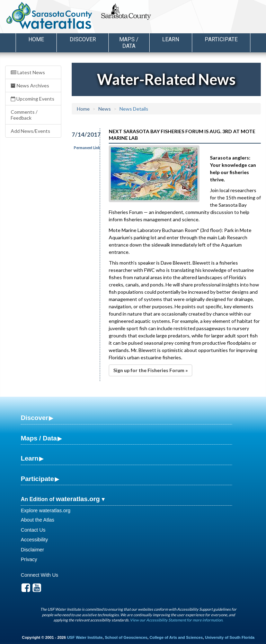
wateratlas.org (78, 499)
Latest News (28, 72)
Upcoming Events (33, 99)
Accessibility (34, 540)
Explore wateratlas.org (46, 510)
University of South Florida (230, 637)
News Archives (30, 85)
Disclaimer (32, 550)
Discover (34, 418)
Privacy (29, 559)
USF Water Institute (85, 637)
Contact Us (33, 530)
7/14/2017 (82, 134)
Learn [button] (171, 39)
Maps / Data (39, 438)
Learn (30, 458)
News (105, 109)
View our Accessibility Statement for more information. (176, 620)
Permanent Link (87, 148)
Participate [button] (221, 39)
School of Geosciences (126, 637)
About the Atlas (38, 520)
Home (36, 39)
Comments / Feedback (24, 115)
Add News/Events (30, 131)
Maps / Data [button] (129, 43)
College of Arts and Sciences (176, 637)
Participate (37, 479)
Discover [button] (83, 39)
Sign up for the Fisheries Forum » (150, 370)
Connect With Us (39, 575)
